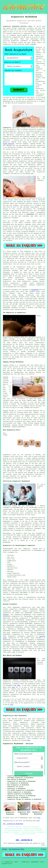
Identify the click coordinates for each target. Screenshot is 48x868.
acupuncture (16, 37)
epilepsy (6, 615)
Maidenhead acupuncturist (22, 607)
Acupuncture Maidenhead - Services (18, 744)
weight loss (19, 613)
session (10, 200)
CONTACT (37, 13)
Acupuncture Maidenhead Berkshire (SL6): (18, 26)
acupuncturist (20, 135)
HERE (19, 685)
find (8, 719)
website (12, 693)
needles (33, 128)
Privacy (44, 849)
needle (5, 230)
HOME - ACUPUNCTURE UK (24, 840)
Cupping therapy (8, 365)
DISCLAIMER (43, 13)
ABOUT (32, 13)
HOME (24, 13)
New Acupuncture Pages (17, 849)
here (29, 740)
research (14, 689)
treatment (13, 35)
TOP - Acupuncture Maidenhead (13, 824)
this (13, 687)
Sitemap (4, 849)
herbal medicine (8, 144)
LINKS (28, 13)
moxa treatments (37, 638)
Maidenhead (30, 214)
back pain (11, 643)
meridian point (31, 230)
